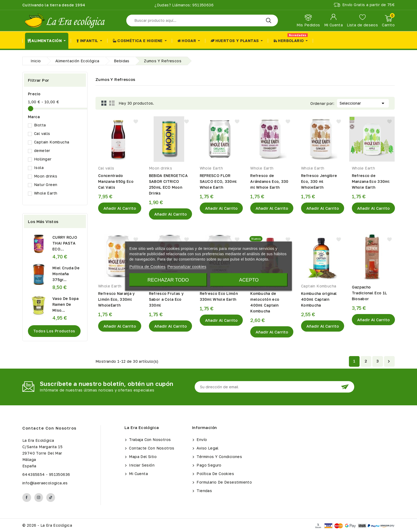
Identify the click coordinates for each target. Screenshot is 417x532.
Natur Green (46, 185)
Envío (201, 440)
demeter (42, 150)
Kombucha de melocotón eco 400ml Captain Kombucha (265, 302)
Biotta (40, 125)
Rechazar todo (168, 280)
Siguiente (389, 361)
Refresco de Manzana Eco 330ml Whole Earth (371, 181)
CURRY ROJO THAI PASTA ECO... (65, 243)
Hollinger (43, 159)
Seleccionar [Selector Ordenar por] (363, 103)
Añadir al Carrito (120, 208)
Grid (104, 103)
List (112, 103)
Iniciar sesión (141, 465)
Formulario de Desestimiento (224, 482)
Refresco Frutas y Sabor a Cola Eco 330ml (166, 299)
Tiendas (204, 491)
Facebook (27, 498)
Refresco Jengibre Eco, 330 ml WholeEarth (319, 181)
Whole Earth (46, 193)
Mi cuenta (138, 474)
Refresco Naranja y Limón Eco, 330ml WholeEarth (116, 299)
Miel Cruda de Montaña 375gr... (66, 274)
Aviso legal (207, 448)
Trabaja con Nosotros (149, 440)
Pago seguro (208, 465)
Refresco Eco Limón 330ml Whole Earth (219, 296)
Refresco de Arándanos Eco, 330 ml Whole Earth (269, 181)
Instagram (39, 498)
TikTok (51, 498)
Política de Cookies (215, 474)
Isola (39, 168)
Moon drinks (46, 176)
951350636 (202, 5)
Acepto (249, 280)
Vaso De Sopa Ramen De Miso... (66, 304)
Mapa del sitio (142, 457)
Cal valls (42, 133)
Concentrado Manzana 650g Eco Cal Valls (116, 181)
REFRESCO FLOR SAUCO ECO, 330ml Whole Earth (218, 181)
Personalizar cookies (187, 266)
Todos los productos (54, 331)
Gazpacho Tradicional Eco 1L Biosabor (369, 293)
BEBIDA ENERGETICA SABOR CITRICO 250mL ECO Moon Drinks (168, 184)
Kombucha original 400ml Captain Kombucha (319, 299)
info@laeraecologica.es (45, 483)
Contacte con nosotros (49, 428)
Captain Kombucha (52, 142)
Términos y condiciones (219, 457)
